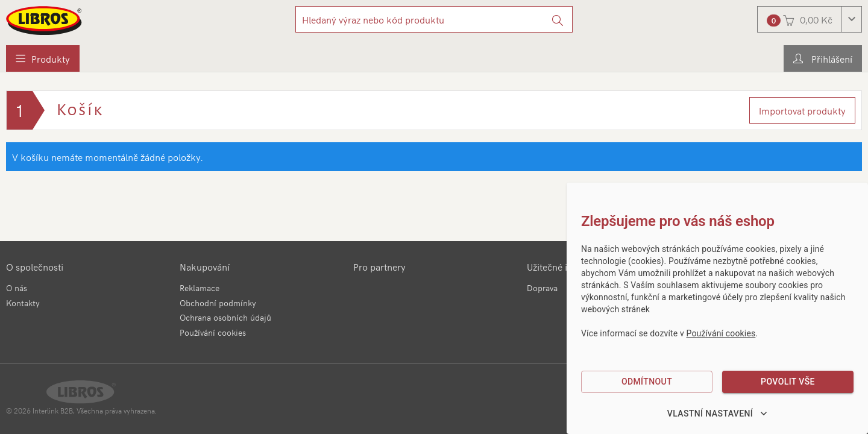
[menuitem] (43, 58)
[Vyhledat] (558, 19)
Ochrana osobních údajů (225, 317)
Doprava (542, 288)
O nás (17, 288)
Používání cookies (213, 332)
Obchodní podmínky (218, 303)
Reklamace (200, 288)
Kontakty (23, 303)
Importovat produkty (802, 110)
